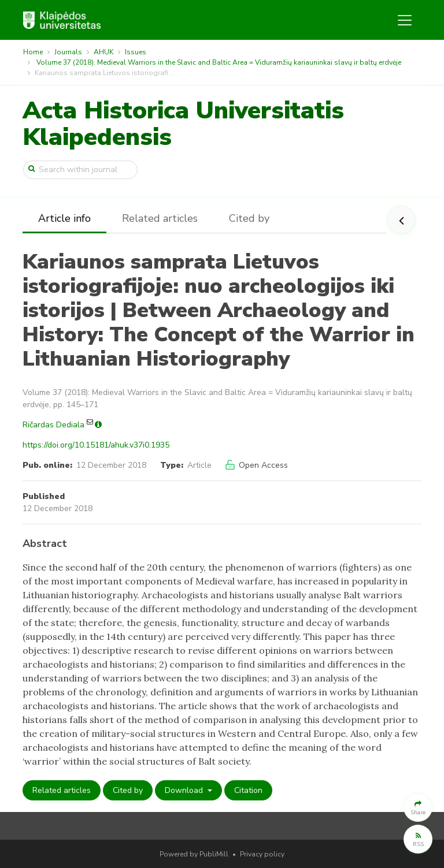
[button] (418, 807)
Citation (248, 790)
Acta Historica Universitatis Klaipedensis (183, 124)
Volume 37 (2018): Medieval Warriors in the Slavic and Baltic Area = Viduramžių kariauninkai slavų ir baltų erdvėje (219, 62)
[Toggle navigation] (405, 20)
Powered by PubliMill (194, 854)
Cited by (249, 218)
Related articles (160, 218)
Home (33, 52)
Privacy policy (262, 854)
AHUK (103, 52)
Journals (68, 52)
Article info (64, 218)
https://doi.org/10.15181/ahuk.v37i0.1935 (96, 445)
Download (185, 790)
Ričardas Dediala (53, 425)
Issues (136, 52)
